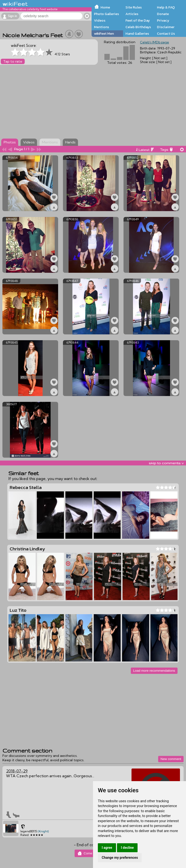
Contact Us (166, 33)
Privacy (163, 20)
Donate (163, 14)
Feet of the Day (138, 20)
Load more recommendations (154, 671)
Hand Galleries (137, 33)
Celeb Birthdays (138, 27)
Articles (132, 14)
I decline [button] (127, 848)
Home (105, 7)
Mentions (101, 27)
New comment (171, 759)
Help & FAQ (166, 7)
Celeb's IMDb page (155, 42)
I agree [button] (107, 848)
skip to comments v (166, 463)
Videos (100, 20)
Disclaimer (166, 27)
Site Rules (134, 7)
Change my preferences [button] (120, 858)
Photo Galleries (106, 14)
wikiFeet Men (104, 33)
